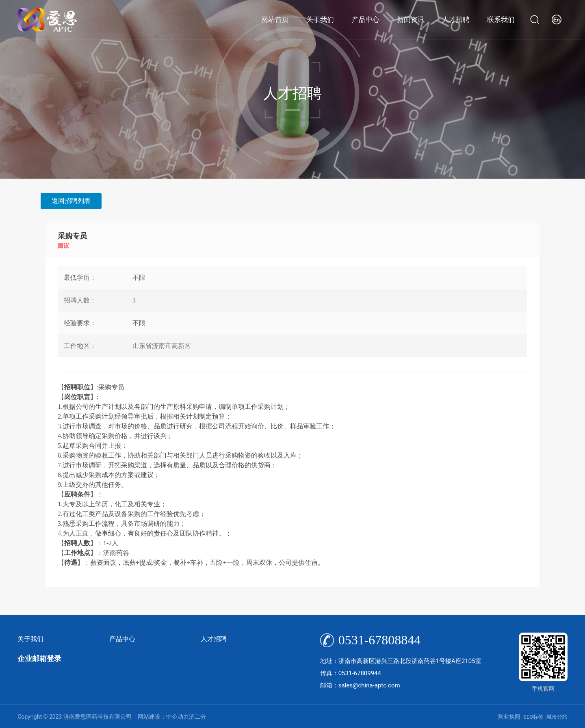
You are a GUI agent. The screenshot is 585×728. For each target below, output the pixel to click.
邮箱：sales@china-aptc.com (360, 685)
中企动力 (178, 717)
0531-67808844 (380, 640)
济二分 (197, 717)
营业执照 (509, 717)
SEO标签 (533, 717)
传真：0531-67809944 (351, 673)
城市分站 (557, 717)
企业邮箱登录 (39, 658)
